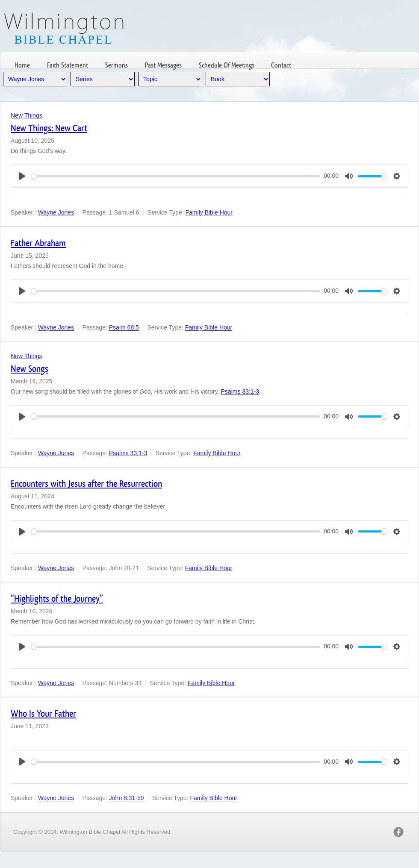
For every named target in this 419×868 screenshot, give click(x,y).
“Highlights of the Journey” (57, 599)
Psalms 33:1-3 (240, 391)
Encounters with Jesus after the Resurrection (86, 484)
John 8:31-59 (127, 798)
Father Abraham (38, 243)
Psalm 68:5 (124, 328)
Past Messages (163, 65)
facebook (398, 832)
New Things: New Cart (49, 128)
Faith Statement (68, 65)
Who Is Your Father (43, 714)
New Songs (30, 369)
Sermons (117, 65)
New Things (27, 115)
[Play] (22, 176)
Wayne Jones (56, 212)
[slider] (176, 176)
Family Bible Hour (209, 212)
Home (22, 65)
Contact (281, 65)
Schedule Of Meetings (227, 65)
